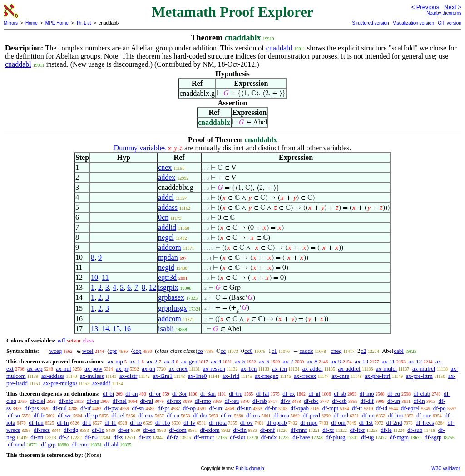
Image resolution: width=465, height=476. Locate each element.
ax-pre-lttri (377, 376)
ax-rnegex (267, 376)
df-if (86, 408)
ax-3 (169, 361)
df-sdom (210, 430)
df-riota (218, 423)
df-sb (340, 394)
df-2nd (394, 423)
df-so (14, 415)
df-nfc (66, 401)
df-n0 (91, 437)
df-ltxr (358, 430)
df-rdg (71, 430)
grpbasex (171, 297)
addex (167, 177)
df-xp (91, 415)
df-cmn (80, 444)
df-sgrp (433, 437)
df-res (253, 415)
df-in (419, 401)
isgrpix (168, 287)
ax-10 (361, 361)
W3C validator (446, 469)
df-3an (208, 394)
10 (94, 277)
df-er (124, 430)
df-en (149, 430)
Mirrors (11, 23)
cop (137, 351)
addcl (166, 197)
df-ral (147, 401)
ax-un (148, 369)
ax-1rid (231, 376)
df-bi (108, 394)
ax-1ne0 (198, 376)
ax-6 (264, 361)
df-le (386, 430)
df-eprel (410, 408)
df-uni (217, 408)
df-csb (339, 401)
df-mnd (16, 444)
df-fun (36, 423)
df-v (286, 401)
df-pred (312, 415)
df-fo (136, 423)
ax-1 (135, 361)
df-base (301, 437)
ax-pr (122, 369)
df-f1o (163, 423)
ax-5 (240, 361)
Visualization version (413, 23)
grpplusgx (173, 308)
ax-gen (189, 361)
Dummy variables (140, 148)
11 (105, 277)
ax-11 (388, 361)
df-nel (120, 401)
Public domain (250, 469)
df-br (271, 408)
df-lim (396, 415)
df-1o (98, 430)
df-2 (64, 437)
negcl (166, 237)
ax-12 (416, 361)
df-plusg (335, 437)
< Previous (425, 7)
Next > (453, 7)
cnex (165, 167)
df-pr (163, 408)
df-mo (367, 394)
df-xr (328, 430)
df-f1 (111, 423)
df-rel (118, 415)
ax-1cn (249, 369)
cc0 (248, 351)
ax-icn (279, 369)
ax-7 (288, 361)
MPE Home (57, 23)
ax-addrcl (349, 369)
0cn (163, 217)
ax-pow (93, 369)
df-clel (37, 401)
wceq (56, 351)
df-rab (260, 401)
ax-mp (116, 361)
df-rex (174, 401)
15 (116, 329)
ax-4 (216, 361)
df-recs (42, 430)
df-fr (39, 415)
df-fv (189, 423)
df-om (338, 423)
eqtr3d (167, 277)
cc (223, 351)
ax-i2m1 (162, 376)
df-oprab (277, 423)
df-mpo (309, 423)
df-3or (180, 394)
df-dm (200, 415)
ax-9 (336, 361)
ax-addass (53, 376)
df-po (440, 408)
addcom (170, 247)
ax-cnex (178, 369)
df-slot (237, 437)
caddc (306, 351)
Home (32, 23)
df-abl (111, 444)
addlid (167, 227)
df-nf (315, 394)
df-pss (32, 408)
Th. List (84, 23)
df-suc (424, 415)
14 (105, 329)
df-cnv (146, 415)
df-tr (357, 408)
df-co (173, 415)
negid (166, 267)
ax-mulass (92, 376)
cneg (336, 351)
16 (127, 329)
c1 (274, 351)
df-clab (422, 394)
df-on (368, 415)
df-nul (59, 408)
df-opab (300, 408)
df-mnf (299, 430)
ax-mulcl (386, 369)
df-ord (341, 415)
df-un (394, 401)
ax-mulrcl (424, 369)
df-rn (227, 415)
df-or (155, 394)
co (200, 351)
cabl (399, 351)
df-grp (48, 444)
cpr (113, 351)
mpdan (168, 257)
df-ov (247, 423)
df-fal (263, 394)
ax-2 (152, 361)
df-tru (236, 394)
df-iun (244, 408)
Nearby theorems (444, 13)
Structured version (370, 23)
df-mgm (399, 437)
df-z (118, 437)
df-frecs (425, 423)
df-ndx (269, 437)
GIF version (450, 23)
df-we (64, 415)
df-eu (393, 394)
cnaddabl (279, 48)
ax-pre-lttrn (419, 376)
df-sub (415, 430)
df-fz (172, 437)
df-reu (232, 401)
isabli (166, 329)
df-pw (111, 408)
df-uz (145, 437)
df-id (382, 408)
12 (153, 287)
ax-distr (129, 376)
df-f (87, 423)
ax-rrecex (305, 376)
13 (94, 329)
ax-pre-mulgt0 (60, 383)
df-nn (37, 437)
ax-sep (35, 369)
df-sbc (311, 401)
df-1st (366, 423)
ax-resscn (214, 369)
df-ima (281, 415)
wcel (88, 351)
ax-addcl (313, 369)
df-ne (93, 401)
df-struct (204, 437)
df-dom (178, 430)
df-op (189, 408)
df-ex (289, 394)
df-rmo (203, 401)
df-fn (63, 423)
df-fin (240, 430)
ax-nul (63, 369)
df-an (131, 394)
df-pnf (268, 430)
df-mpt (330, 408)
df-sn (138, 408)
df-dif (367, 401)
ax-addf (101, 383)
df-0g (367, 437)
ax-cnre (340, 376)
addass (168, 207)
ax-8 (312, 361)
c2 (363, 351)
